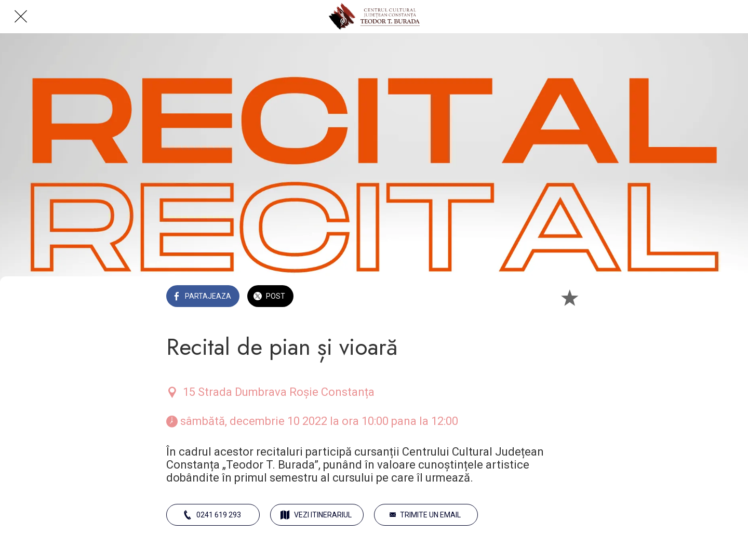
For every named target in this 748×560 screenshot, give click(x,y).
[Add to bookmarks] (569, 297)
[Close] (21, 17)
